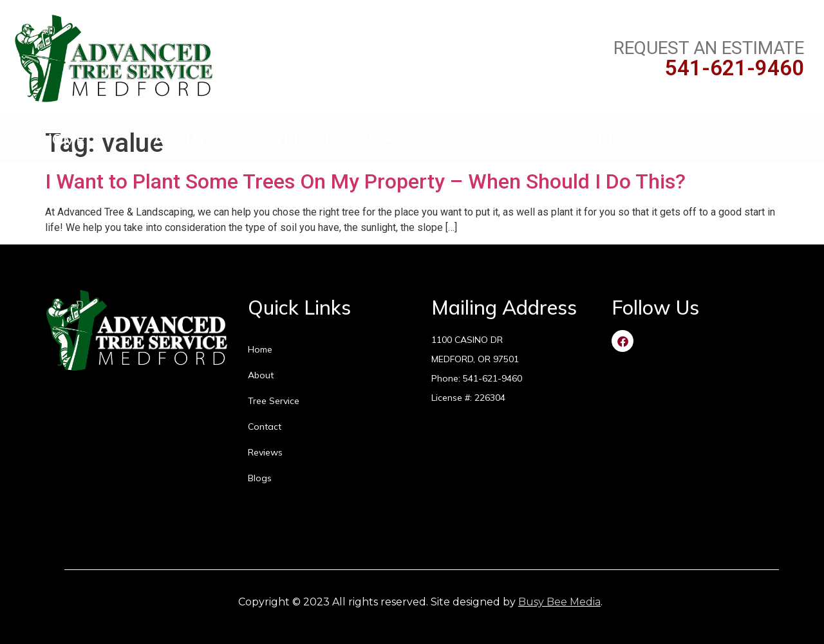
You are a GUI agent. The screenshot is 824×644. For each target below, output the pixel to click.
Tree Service (333, 139)
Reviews (632, 139)
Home (63, 139)
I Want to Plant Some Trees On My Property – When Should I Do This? (365, 181)
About (180, 139)
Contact (495, 139)
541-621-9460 (735, 68)
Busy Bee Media (559, 602)
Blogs (759, 139)
